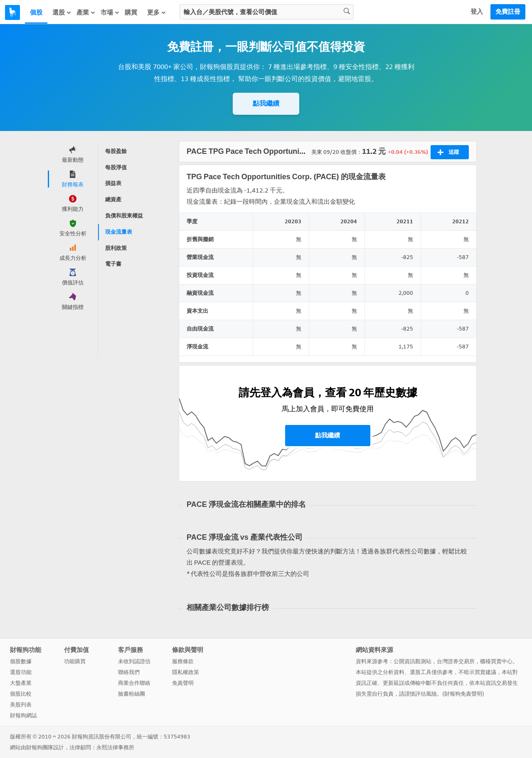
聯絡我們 (129, 672)
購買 (131, 12)
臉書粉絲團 (132, 694)
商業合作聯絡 (134, 683)
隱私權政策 (186, 672)
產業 (86, 12)
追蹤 (448, 152)
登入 (477, 12)
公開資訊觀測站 (413, 661)
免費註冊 (508, 12)
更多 (157, 12)
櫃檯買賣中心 (496, 661)
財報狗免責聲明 (463, 694)
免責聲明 (183, 683)
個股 (36, 12)
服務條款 (183, 661)
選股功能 (21, 672)
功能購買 (75, 661)
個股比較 (21, 694)
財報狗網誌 (23, 715)
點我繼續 (266, 103)
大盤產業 (21, 683)
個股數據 (21, 661)
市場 (110, 12)
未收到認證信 (134, 661)
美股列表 (21, 705)
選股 (62, 12)
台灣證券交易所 (456, 661)
